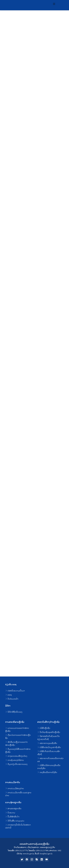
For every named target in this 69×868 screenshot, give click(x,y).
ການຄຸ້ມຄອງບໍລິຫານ (14, 760)
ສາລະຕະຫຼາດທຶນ (13, 809)
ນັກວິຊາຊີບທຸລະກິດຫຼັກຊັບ (49, 732)
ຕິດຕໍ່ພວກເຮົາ (12, 699)
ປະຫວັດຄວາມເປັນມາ (15, 691)
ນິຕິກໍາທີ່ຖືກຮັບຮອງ (14, 712)
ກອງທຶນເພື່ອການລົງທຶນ (47, 772)
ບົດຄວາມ (10, 813)
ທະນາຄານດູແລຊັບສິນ (47, 743)
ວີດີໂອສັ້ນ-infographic (15, 821)
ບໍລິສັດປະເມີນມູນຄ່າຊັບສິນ (49, 747)
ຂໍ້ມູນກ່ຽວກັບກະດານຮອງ (16, 764)
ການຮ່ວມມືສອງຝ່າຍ (15, 789)
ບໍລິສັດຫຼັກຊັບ (44, 728)
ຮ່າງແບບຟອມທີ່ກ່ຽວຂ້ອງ (16, 756)
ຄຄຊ (8, 695)
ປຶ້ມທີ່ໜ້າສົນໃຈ (12, 817)
